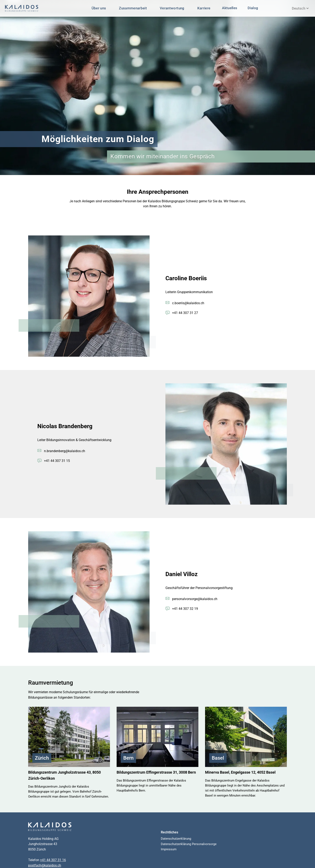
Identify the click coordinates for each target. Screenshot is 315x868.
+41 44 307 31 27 (185, 313)
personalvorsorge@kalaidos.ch (195, 599)
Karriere (204, 8)
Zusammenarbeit (133, 8)
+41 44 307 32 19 (185, 609)
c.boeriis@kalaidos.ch (188, 303)
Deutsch (300, 8)
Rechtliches (169, 832)
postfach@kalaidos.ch (45, 865)
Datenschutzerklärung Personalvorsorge (189, 844)
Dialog (253, 8)
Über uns (99, 8)
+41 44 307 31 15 (57, 461)
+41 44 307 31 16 (53, 860)
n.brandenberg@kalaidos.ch (65, 451)
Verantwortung (172, 8)
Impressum (169, 849)
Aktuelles (230, 8)
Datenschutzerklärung (176, 839)
